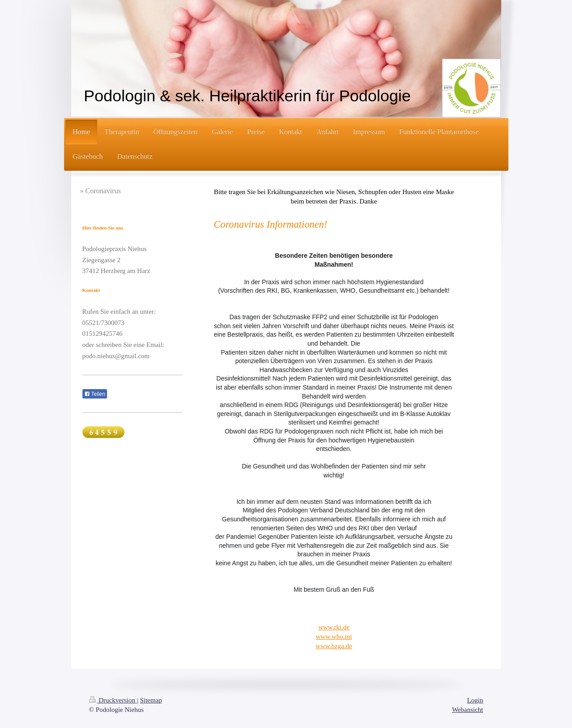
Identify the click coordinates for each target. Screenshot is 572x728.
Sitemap (151, 700)
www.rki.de (334, 627)
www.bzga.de (334, 646)
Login (475, 700)
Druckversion (113, 700)
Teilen (95, 394)
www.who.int (334, 637)
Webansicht (468, 710)
